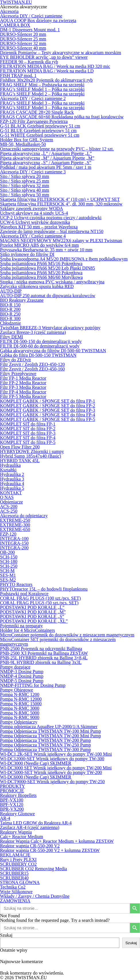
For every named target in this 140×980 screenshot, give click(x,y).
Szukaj (6, 935)
